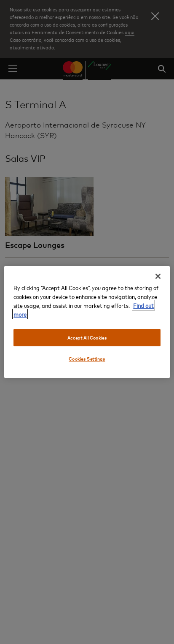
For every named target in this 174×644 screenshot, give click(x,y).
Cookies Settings (87, 359)
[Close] (158, 276)
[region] (87, 322)
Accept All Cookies (87, 338)
